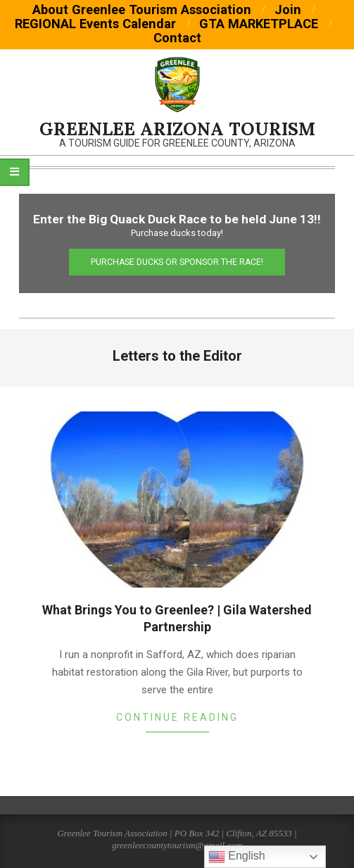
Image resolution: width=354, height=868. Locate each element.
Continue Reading (177, 717)
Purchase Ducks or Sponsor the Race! (177, 262)
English (237, 857)
